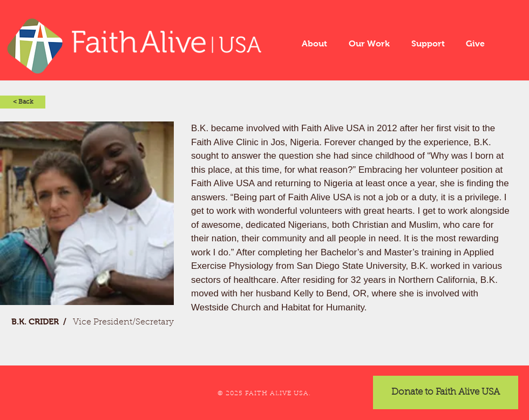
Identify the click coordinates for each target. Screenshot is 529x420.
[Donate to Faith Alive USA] (446, 392)
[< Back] (23, 102)
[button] (314, 43)
